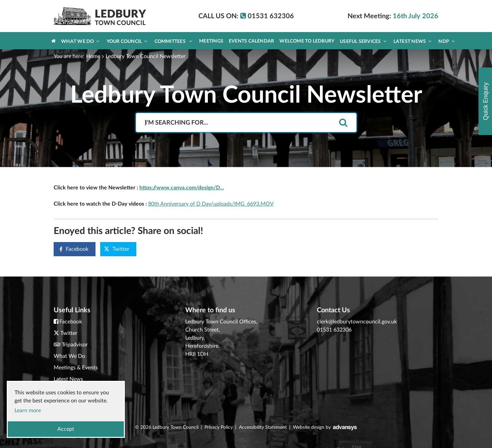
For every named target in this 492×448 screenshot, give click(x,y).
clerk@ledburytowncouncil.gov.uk (357, 322)
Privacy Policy (219, 427)
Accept (66, 429)
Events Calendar (251, 41)
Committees (173, 41)
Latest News (413, 41)
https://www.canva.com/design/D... (182, 188)
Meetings (211, 41)
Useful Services (363, 41)
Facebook (71, 249)
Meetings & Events (76, 368)
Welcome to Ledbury (307, 41)
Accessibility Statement (263, 427)
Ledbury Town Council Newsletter (146, 56)
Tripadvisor (75, 345)
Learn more (28, 411)
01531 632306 (334, 330)
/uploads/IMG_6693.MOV (242, 204)
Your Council (127, 41)
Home (93, 56)
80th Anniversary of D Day (180, 204)
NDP (446, 41)
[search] (343, 123)
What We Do (80, 41)
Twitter (117, 249)
